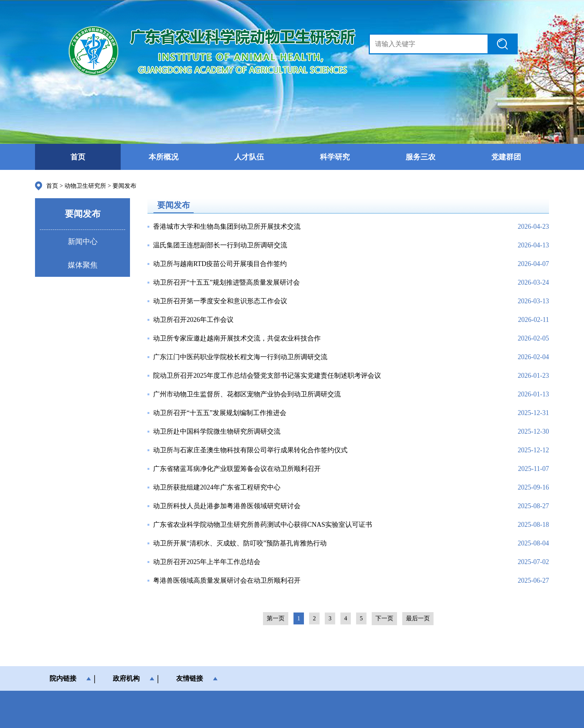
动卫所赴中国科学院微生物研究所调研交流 (217, 431)
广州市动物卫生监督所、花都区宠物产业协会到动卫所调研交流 (247, 394)
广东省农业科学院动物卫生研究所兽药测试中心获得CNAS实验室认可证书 (263, 525)
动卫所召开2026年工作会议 (193, 320)
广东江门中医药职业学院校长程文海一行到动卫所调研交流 (240, 357)
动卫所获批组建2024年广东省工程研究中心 (217, 487)
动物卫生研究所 (85, 186)
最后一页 (418, 618)
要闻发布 (124, 186)
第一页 (276, 618)
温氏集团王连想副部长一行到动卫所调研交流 (220, 245)
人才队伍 (249, 157)
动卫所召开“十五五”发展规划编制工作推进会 (220, 413)
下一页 (384, 618)
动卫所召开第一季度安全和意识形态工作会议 (220, 301)
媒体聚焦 (83, 265)
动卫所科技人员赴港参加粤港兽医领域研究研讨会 (227, 506)
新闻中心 (83, 241)
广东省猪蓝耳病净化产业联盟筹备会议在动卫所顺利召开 (237, 469)
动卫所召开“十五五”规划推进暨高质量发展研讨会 (226, 282)
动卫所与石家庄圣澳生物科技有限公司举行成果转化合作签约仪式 (250, 450)
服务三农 (420, 157)
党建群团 (506, 157)
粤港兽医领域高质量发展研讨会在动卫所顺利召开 (227, 580)
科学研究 (335, 157)
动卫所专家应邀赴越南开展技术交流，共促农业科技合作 (237, 338)
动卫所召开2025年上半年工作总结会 (207, 562)
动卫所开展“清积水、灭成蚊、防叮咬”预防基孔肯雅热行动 (240, 543)
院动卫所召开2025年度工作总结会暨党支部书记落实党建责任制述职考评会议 (267, 376)
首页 (78, 157)
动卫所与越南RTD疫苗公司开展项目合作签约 (220, 264)
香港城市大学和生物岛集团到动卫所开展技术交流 (227, 227)
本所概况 (164, 157)
